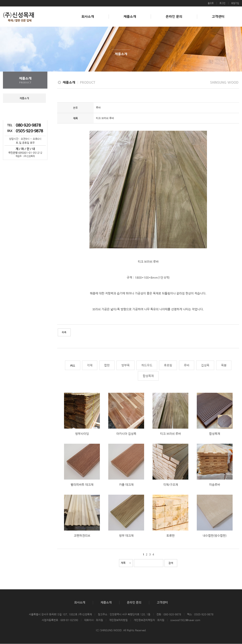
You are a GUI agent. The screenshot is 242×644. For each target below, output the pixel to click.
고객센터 (218, 16)
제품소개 (130, 16)
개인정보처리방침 (118, 620)
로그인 (222, 3)
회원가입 (235, 3)
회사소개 (88, 16)
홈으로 (211, 3)
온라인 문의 (174, 16)
